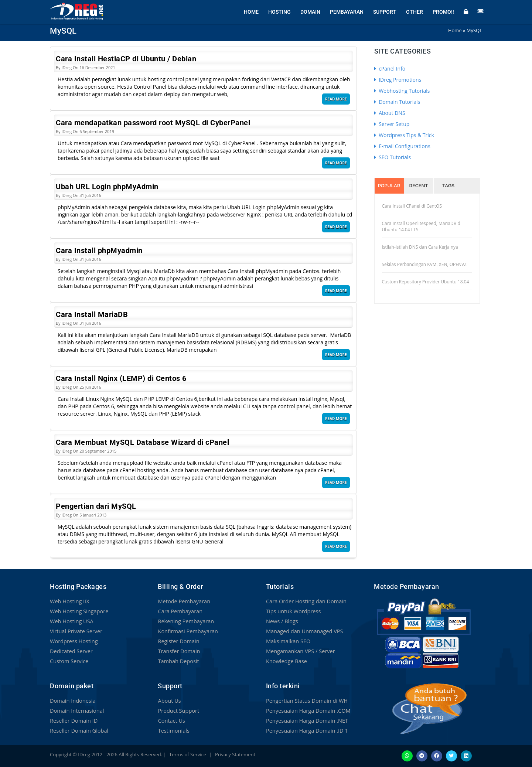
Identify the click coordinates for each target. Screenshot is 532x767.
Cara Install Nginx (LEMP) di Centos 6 (121, 378)
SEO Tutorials (393, 157)
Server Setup (392, 124)
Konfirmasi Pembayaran (187, 631)
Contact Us (171, 721)
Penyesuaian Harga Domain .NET (306, 721)
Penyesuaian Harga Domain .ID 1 (306, 731)
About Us (169, 701)
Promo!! (443, 11)
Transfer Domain (178, 651)
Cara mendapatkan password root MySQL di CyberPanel (153, 123)
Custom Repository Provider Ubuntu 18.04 (426, 282)
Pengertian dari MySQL (96, 506)
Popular (389, 186)
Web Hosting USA (71, 621)
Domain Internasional (76, 711)
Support (385, 11)
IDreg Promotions (398, 80)
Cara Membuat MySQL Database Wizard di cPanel (142, 442)
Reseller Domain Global (78, 731)
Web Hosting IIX (69, 601)
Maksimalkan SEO (287, 641)
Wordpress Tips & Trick (404, 135)
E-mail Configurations (402, 146)
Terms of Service (188, 754)
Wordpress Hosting (73, 641)
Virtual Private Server (75, 631)
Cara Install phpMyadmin (99, 250)
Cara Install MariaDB (92, 314)
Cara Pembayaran (179, 611)
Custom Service (68, 661)
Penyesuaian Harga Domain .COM (307, 711)
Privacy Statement (235, 754)
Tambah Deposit (178, 661)
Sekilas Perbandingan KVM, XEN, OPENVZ (424, 264)
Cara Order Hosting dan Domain (305, 601)
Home (251, 11)
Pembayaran (347, 11)
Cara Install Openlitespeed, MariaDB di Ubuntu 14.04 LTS (422, 226)
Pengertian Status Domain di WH (305, 701)
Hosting (279, 11)
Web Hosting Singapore (78, 611)
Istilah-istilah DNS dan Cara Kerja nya (420, 247)
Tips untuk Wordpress (292, 611)
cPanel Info (390, 69)
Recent (419, 186)
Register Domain (178, 641)
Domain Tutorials (397, 102)
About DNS (390, 113)
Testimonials (173, 731)
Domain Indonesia (72, 701)
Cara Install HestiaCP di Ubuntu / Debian (126, 59)
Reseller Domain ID (73, 721)
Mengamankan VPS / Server (299, 651)
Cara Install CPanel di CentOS (412, 206)
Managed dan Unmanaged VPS (303, 631)
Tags (448, 186)
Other (415, 11)
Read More (336, 99)
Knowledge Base (286, 661)
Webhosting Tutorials (402, 91)
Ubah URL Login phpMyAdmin (107, 187)
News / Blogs (282, 621)
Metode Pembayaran (183, 601)
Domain (310, 11)
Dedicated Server (71, 651)
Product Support (178, 711)
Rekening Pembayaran (185, 621)
